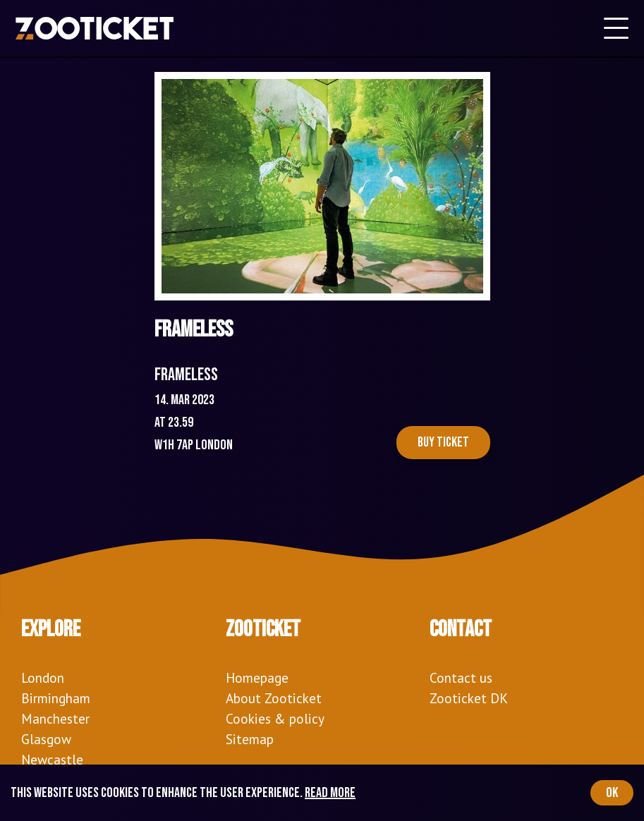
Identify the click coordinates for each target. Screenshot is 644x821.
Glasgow (46, 739)
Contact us (461, 677)
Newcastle (52, 759)
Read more (330, 793)
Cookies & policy (275, 718)
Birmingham (56, 698)
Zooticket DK (469, 698)
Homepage (257, 677)
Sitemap (250, 739)
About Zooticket (274, 698)
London (43, 677)
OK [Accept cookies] (612, 793)
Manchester (55, 718)
